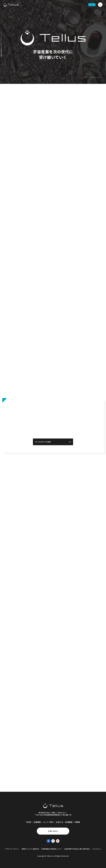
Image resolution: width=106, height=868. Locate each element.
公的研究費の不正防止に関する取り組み (77, 848)
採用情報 (69, 821)
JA (90, 5)
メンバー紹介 (48, 821)
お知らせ (59, 821)
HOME (29, 821)
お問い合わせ (53, 830)
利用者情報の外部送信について (51, 848)
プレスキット (97, 848)
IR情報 (77, 821)
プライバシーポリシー (12, 848)
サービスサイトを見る (47, 441)
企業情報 (37, 821)
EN (94, 5)
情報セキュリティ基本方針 (30, 848)
